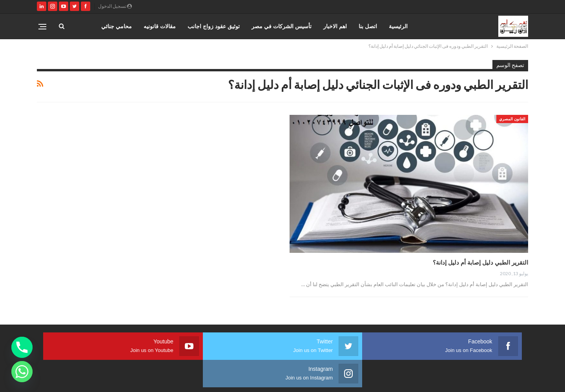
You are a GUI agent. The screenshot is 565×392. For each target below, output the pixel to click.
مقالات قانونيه (160, 26)
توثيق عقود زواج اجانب (214, 26)
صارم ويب (42, 380)
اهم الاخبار (335, 26)
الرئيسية (398, 26)
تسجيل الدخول (115, 6)
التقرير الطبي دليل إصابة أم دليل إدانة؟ (480, 262)
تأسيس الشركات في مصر (282, 26)
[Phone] (22, 347)
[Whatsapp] (22, 372)
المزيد (125, 26)
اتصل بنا (368, 26)
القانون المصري (512, 119)
